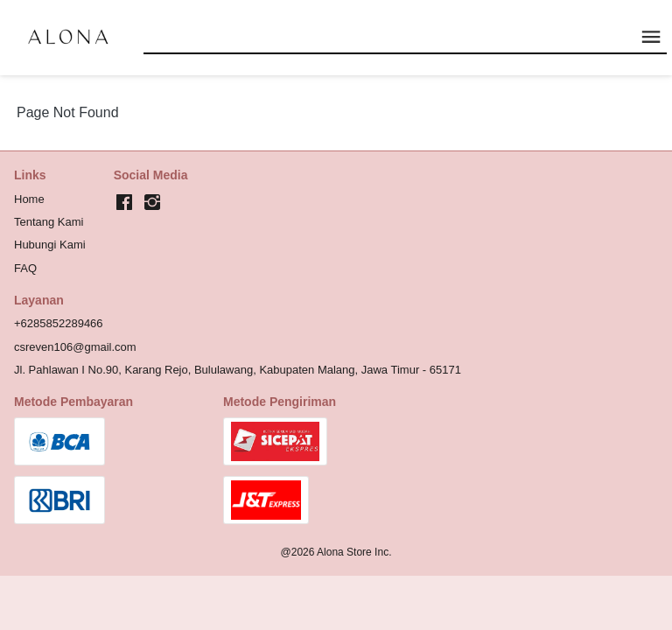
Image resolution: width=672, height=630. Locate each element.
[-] (124, 203)
